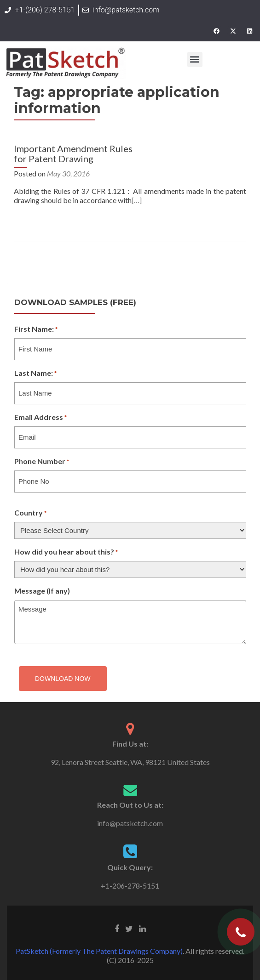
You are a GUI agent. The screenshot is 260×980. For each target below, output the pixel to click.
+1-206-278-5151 (130, 886)
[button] (195, 59)
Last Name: (35, 374)
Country (30, 513)
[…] (137, 200)
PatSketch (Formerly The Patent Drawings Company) (99, 951)
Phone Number (42, 462)
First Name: (36, 329)
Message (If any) (42, 591)
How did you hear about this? (66, 552)
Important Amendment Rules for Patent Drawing (73, 153)
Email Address (40, 418)
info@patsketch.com (130, 823)
